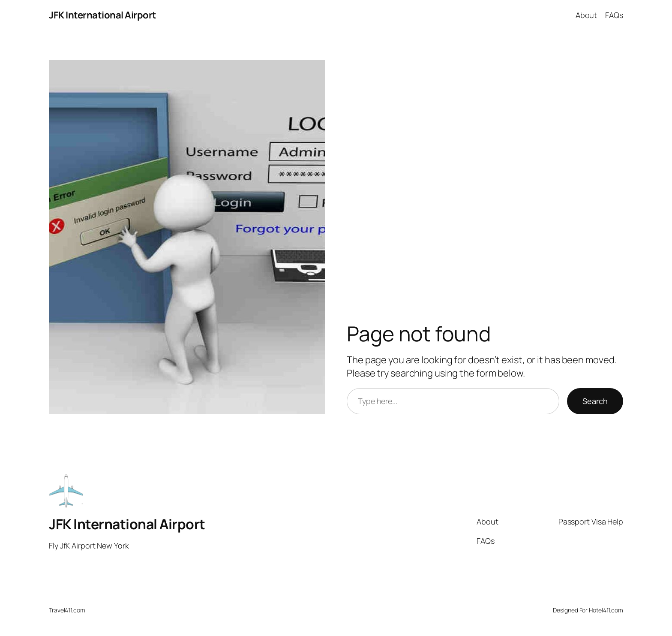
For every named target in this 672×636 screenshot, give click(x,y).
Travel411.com (67, 610)
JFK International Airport (103, 15)
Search (595, 401)
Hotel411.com (606, 610)
